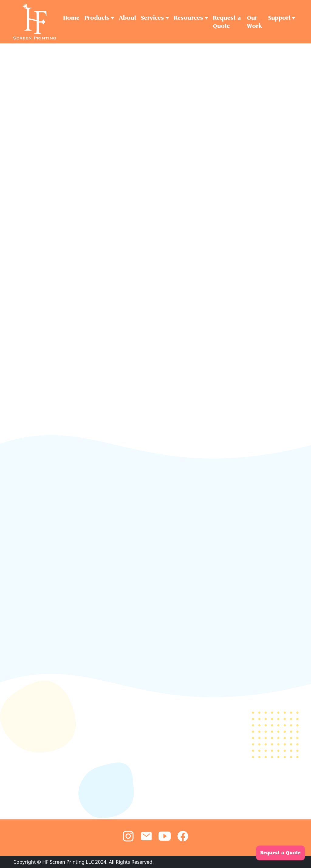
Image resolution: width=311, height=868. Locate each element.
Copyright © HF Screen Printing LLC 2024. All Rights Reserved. (84, 862)
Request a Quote (280, 853)
